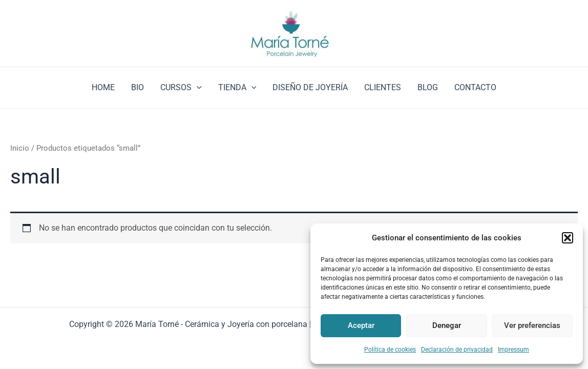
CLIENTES (383, 87)
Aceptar (361, 325)
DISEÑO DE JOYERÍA (310, 87)
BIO (138, 87)
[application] (197, 88)
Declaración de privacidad (457, 350)
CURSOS (181, 88)
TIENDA (237, 88)
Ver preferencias (532, 325)
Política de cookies (390, 350)
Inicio (20, 148)
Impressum (513, 350)
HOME (103, 87)
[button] (568, 238)
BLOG (428, 87)
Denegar (447, 325)
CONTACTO (475, 87)
